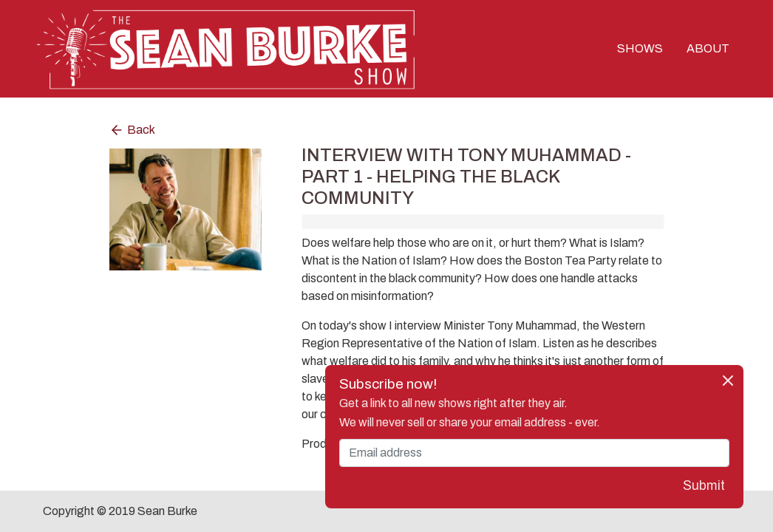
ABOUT (708, 48)
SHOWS (640, 48)
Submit (704, 486)
